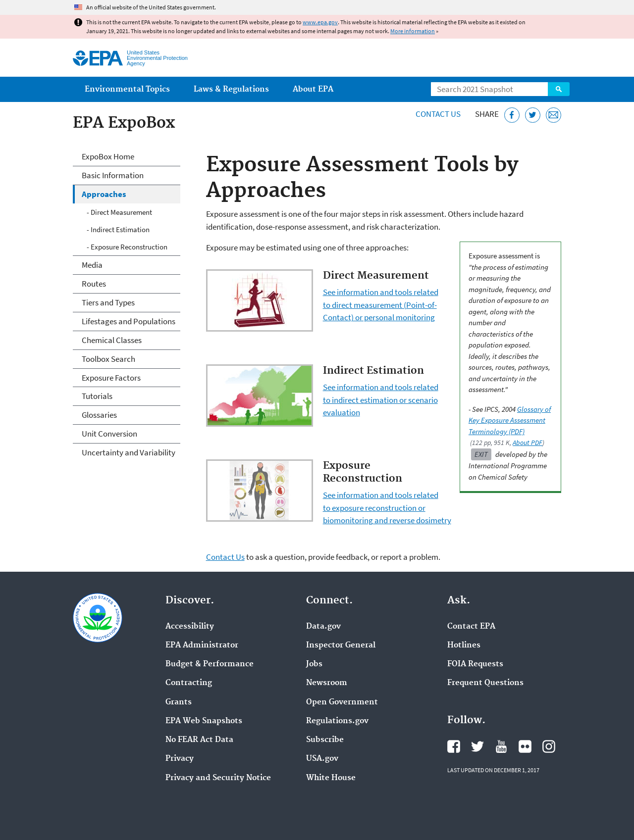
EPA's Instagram (549, 746)
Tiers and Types (108, 302)
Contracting (189, 683)
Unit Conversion (109, 434)
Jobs (314, 664)
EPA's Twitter (477, 746)
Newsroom (327, 683)
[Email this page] (554, 115)
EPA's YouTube (501, 746)
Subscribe (325, 740)
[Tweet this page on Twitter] (533, 115)
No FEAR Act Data (199, 740)
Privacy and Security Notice (218, 778)
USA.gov (322, 759)
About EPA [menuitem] (313, 89)
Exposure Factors (111, 378)
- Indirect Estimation (118, 229)
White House (331, 778)
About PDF (528, 443)
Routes (94, 284)
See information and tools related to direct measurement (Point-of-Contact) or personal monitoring (381, 305)
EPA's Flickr (525, 746)
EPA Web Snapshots (204, 721)
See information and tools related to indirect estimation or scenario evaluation (381, 400)
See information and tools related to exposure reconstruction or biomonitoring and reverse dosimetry (387, 508)
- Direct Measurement (119, 212)
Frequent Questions (485, 683)
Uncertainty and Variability (129, 452)
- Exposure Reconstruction (127, 247)
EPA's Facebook (454, 746)
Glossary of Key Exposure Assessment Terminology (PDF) (510, 420)
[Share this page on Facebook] (512, 115)
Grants (179, 702)
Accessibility (190, 627)
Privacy (180, 759)
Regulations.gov (337, 721)
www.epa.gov (320, 22)
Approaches (104, 194)
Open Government (342, 702)
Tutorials (97, 396)
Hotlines (464, 645)
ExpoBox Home (108, 156)
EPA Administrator (202, 645)
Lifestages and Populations (129, 321)
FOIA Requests (475, 664)
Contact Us (438, 114)
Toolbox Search (108, 359)
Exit (481, 454)
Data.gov (323, 627)
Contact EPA (471, 627)
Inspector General (341, 645)
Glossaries (99, 415)
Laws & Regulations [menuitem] (231, 89)
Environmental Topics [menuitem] (127, 89)
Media (92, 265)
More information (413, 31)
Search (559, 89)
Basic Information (113, 175)
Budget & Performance (210, 664)
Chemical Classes (112, 340)
